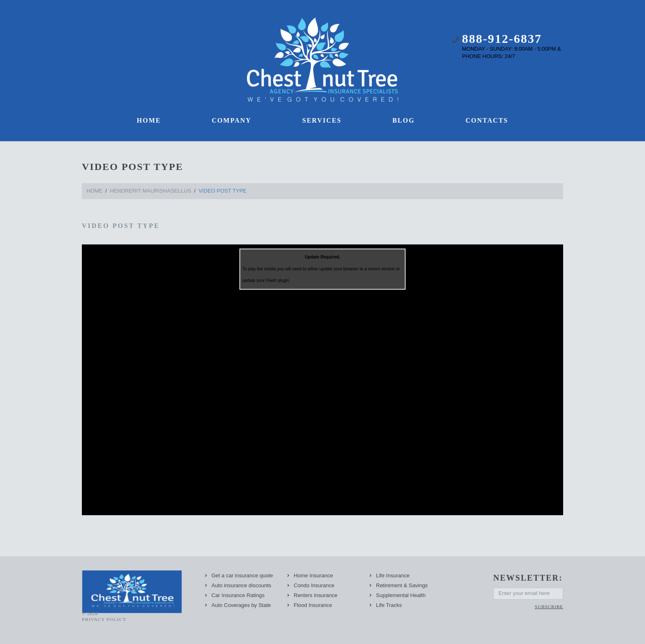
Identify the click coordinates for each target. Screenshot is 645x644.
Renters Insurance (316, 595)
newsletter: (528, 578)
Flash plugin (278, 280)
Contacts (487, 120)
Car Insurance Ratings (238, 595)
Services (322, 120)
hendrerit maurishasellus (151, 191)
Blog (404, 120)
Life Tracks (389, 605)
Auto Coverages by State (241, 605)
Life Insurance (393, 575)
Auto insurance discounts (241, 585)
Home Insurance (313, 575)
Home (149, 120)
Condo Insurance (314, 585)
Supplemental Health (401, 595)
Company (232, 120)
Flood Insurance (313, 605)
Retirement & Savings (402, 585)
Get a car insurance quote (242, 575)
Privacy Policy (104, 619)
